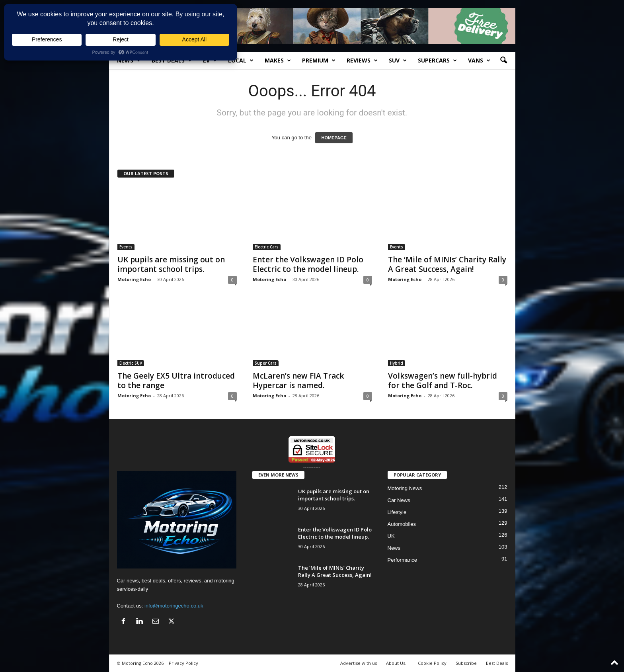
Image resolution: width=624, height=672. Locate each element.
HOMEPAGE (334, 138)
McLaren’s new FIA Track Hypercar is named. (298, 381)
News (129, 61)
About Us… (397, 663)
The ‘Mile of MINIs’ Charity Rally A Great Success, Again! (447, 264)
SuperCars (437, 61)
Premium (319, 61)
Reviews (362, 61)
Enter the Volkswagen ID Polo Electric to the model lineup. (308, 264)
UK (391, 536)
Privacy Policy (183, 663)
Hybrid (397, 363)
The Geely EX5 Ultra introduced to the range (176, 381)
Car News (399, 500)
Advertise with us (359, 663)
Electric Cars (267, 247)
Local (241, 61)
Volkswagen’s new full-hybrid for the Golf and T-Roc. (443, 381)
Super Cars (266, 363)
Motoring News (405, 488)
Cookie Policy (432, 663)
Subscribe (466, 663)
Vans (479, 61)
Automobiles (402, 524)
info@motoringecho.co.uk (174, 606)
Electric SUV (131, 363)
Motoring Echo (134, 279)
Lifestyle (397, 512)
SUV (398, 61)
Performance (402, 560)
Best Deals (172, 61)
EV (210, 61)
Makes (278, 61)
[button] (503, 61)
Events (126, 247)
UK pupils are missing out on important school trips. (171, 264)
